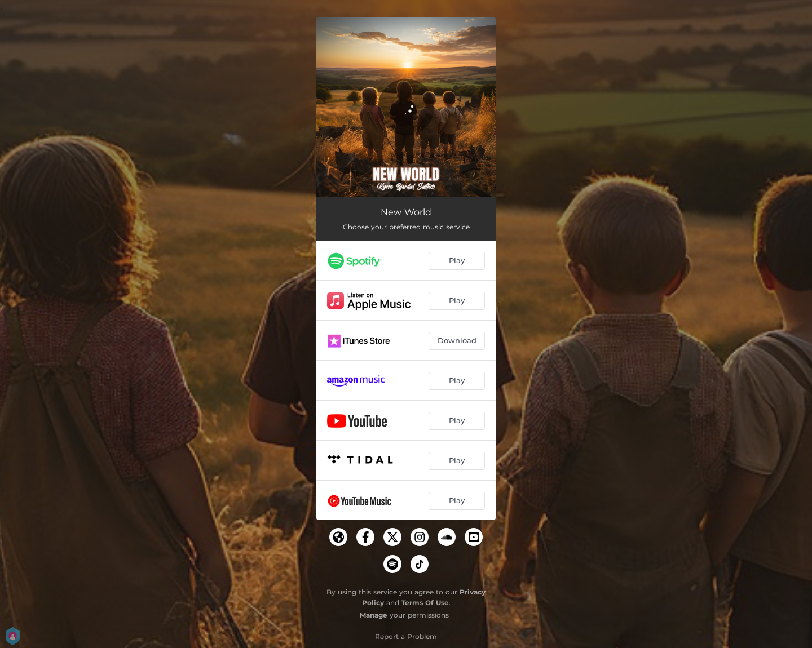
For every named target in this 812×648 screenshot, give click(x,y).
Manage (374, 615)
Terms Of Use (425, 603)
